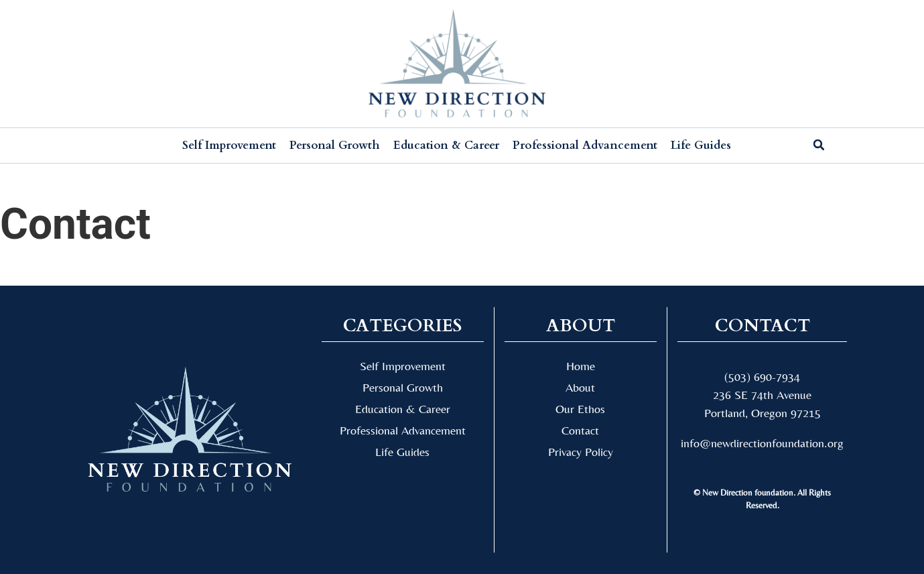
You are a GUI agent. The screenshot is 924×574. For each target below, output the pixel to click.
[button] (819, 145)
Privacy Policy (581, 452)
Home (581, 366)
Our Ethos (580, 409)
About (580, 387)
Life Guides (701, 145)
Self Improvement (229, 145)
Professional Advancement (585, 145)
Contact (580, 430)
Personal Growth (335, 145)
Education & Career (446, 145)
